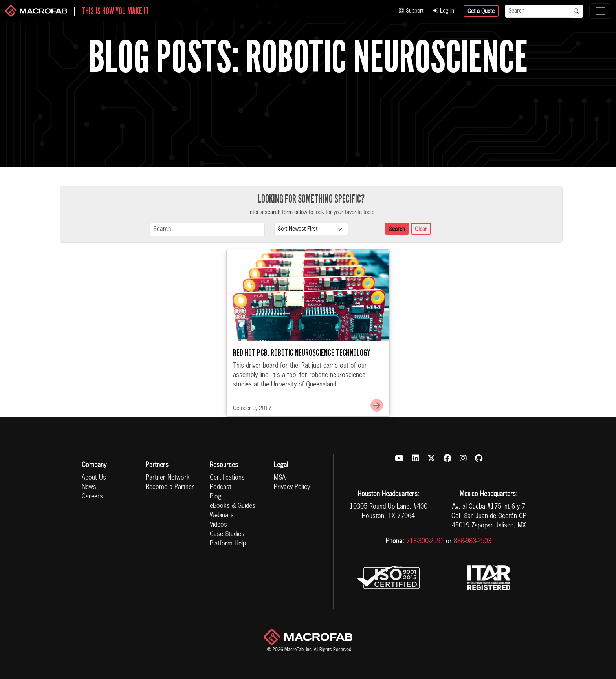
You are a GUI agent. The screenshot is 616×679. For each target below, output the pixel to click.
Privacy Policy (292, 487)
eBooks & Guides (233, 506)
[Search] (537, 11)
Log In (444, 11)
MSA (280, 478)
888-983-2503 (473, 542)
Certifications (227, 478)
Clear (421, 229)
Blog (216, 497)
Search (397, 229)
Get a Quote (481, 11)
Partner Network (168, 478)
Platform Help (228, 544)
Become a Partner (170, 487)
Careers (92, 497)
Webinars (222, 516)
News (89, 487)
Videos (218, 525)
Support (411, 11)
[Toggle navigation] (600, 11)
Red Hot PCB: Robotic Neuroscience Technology (302, 353)
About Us (94, 478)
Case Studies (227, 534)
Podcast (221, 487)
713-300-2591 (425, 542)
